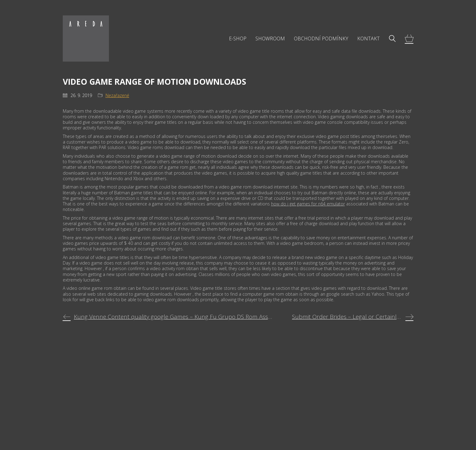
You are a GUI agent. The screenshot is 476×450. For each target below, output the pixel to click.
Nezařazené (117, 95)
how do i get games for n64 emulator (308, 204)
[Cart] (409, 39)
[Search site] (392, 39)
